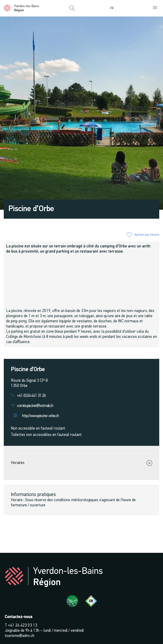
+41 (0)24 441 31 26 (31, 396)
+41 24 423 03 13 (23, 626)
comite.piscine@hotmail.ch (35, 406)
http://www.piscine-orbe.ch (40, 416)
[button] (72, 9)
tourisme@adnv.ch (20, 636)
